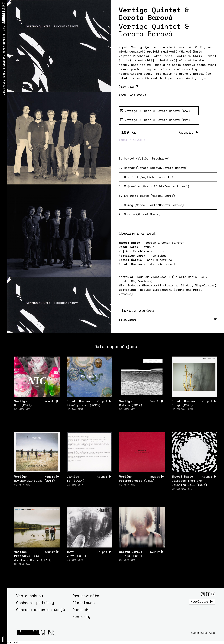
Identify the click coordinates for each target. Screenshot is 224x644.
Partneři (81, 610)
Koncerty (4, 61)
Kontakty (81, 617)
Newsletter (200, 602)
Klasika (4, 73)
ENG (4, 28)
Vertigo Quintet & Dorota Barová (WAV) (155, 111)
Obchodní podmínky (35, 603)
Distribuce (84, 603)
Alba (4, 93)
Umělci (4, 84)
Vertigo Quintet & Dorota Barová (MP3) (155, 120)
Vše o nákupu (30, 596)
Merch (4, 50)
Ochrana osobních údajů (41, 610)
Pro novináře (86, 596)
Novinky (4, 39)
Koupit (186, 132)
